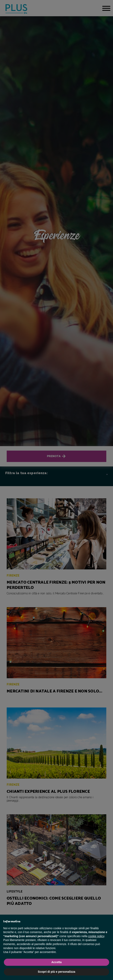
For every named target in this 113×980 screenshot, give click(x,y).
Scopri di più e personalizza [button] (56, 972)
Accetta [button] (56, 962)
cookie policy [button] (96, 936)
